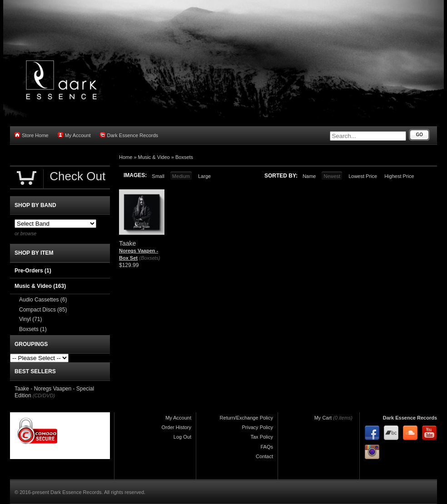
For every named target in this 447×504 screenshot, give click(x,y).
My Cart (323, 418)
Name (309, 176)
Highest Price (399, 176)
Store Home (32, 135)
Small (158, 176)
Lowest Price (363, 176)
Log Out (182, 437)
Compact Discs (43, 310)
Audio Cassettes (43, 300)
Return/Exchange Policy (246, 418)
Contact (264, 456)
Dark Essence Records (129, 135)
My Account (74, 135)
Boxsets (184, 157)
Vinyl (30, 319)
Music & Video (154, 157)
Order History (176, 427)
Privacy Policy (258, 427)
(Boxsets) (149, 258)
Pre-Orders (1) (33, 271)
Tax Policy (262, 437)
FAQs (267, 447)
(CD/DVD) (44, 395)
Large (204, 176)
